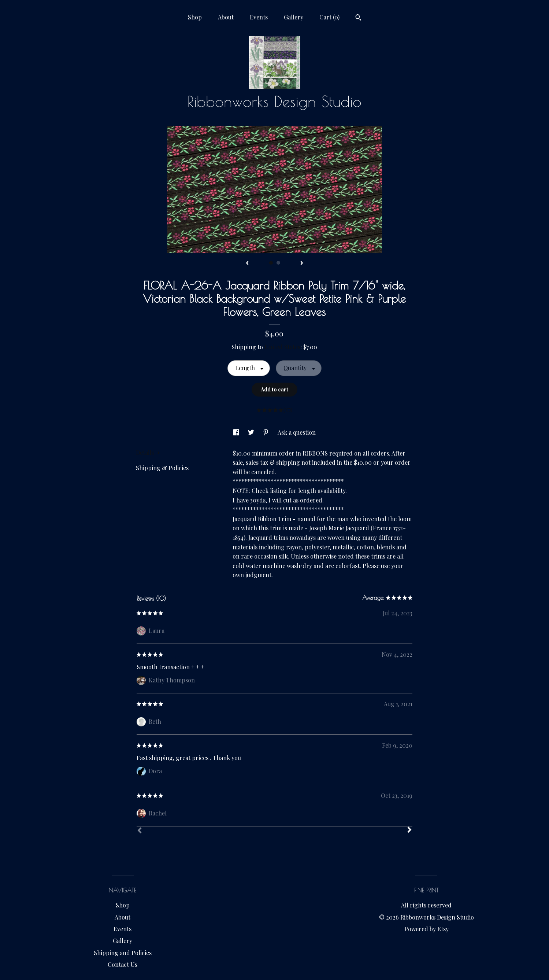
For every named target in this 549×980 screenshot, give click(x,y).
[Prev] (140, 831)
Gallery (294, 17)
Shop (195, 17)
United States (282, 347)
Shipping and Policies (123, 953)
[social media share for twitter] (252, 432)
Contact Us (123, 964)
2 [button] (278, 263)
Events (259, 17)
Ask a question (297, 432)
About (226, 17)
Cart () (329, 17)
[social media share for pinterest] (267, 432)
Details (148, 452)
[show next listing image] (302, 264)
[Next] (409, 830)
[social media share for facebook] (237, 432)
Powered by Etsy (426, 929)
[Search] (358, 18)
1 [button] (271, 263)
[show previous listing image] (247, 264)
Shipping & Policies (162, 468)
